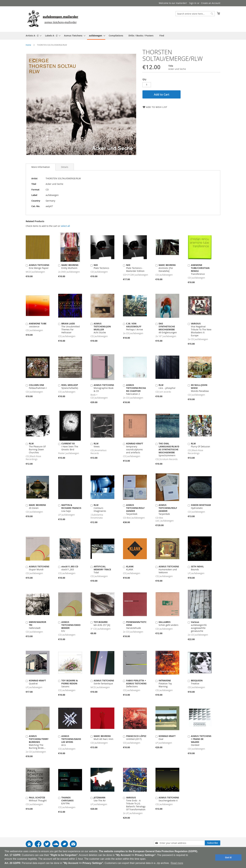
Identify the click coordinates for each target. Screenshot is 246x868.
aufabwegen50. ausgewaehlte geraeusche (199, 626)
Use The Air (100, 799)
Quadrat (37, 682)
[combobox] (195, 14)
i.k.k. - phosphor (167, 386)
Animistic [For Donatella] (167, 268)
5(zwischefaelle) (70, 386)
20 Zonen (37, 506)
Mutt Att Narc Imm (103, 738)
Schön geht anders (168, 623)
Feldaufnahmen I (38, 386)
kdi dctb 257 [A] (102, 623)
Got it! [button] (228, 857)
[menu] (123, 36)
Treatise (197, 682)
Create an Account (211, 3)
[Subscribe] (213, 843)
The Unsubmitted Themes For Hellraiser (71, 328)
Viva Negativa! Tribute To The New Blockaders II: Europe (201, 329)
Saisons (70, 683)
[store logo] (53, 19)
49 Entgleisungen (168, 328)
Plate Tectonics (101, 266)
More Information (41, 167)
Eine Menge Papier (39, 266)
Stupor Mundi (39, 568)
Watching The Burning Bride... (39, 742)
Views (97, 445)
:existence (38, 325)
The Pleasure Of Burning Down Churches (37, 448)
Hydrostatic (201, 506)
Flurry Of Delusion (201, 445)
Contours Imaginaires (100, 508)
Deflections (136, 683)
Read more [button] (177, 863)
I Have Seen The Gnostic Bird (70, 446)
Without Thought (38, 799)
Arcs (71, 740)
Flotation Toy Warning (165, 683)
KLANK (130, 568)
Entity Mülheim (70, 266)
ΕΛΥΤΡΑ (67, 800)
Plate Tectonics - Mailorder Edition (135, 268)
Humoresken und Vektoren (169, 569)
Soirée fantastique (104, 682)
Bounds (197, 568)
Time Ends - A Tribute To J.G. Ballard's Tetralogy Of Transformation (136, 803)
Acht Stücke (102, 328)
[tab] (41, 167)
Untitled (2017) (136, 738)
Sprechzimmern (169, 449)
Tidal (102, 569)
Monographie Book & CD (104, 388)
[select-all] (65, 226)
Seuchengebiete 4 (169, 799)
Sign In (193, 3)
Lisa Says (71, 508)
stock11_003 (70, 568)
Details (65, 167)
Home (28, 45)
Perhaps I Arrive (135, 326)
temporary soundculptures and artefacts (135, 448)
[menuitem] (33, 36)
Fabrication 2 (136, 389)
